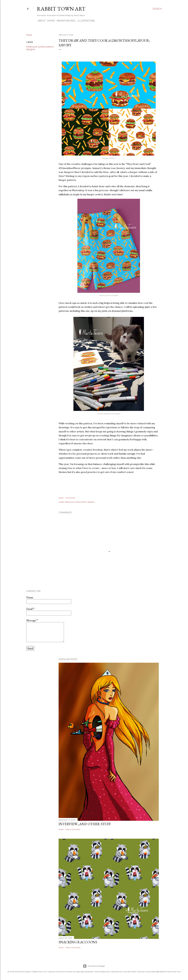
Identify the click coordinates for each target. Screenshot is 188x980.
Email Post (70, 498)
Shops (50, 21)
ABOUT (41, 21)
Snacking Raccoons (78, 942)
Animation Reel (65, 21)
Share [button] (29, 35)
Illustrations (85, 21)
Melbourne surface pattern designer (80, 502)
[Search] (157, 9)
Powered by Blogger (94, 966)
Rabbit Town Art (61, 9)
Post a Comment (73, 829)
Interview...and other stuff (85, 824)
